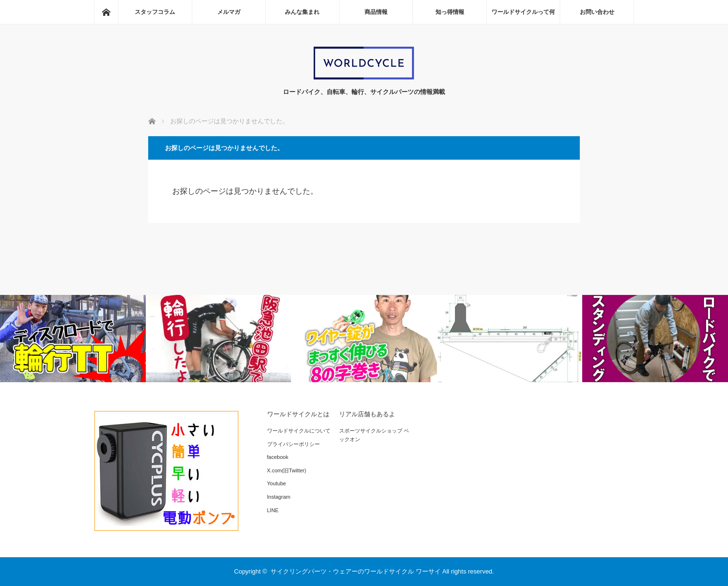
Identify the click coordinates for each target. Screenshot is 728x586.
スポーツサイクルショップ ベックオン (374, 435)
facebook (278, 457)
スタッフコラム (155, 12)
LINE (273, 510)
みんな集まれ (302, 12)
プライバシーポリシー (294, 444)
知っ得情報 (450, 12)
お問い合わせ (597, 12)
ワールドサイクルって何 (523, 12)
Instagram (279, 497)
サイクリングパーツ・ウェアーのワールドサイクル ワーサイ (356, 571)
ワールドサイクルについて (299, 431)
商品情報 (376, 12)
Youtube (277, 483)
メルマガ (229, 12)
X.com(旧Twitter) (287, 470)
